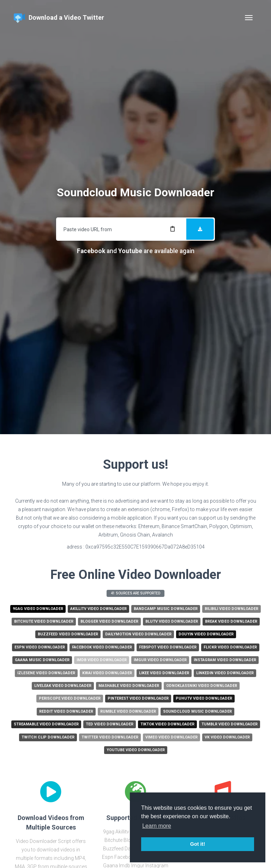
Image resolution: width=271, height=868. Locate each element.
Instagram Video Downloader (225, 660)
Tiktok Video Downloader (167, 724)
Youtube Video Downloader (136, 750)
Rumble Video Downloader (128, 711)
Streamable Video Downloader (46, 724)
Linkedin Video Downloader (225, 673)
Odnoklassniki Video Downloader (202, 686)
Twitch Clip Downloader (48, 737)
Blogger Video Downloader (109, 621)
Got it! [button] (198, 844)
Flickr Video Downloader (230, 647)
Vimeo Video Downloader (171, 737)
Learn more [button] (157, 826)
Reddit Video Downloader (66, 711)
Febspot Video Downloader (168, 647)
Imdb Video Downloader (102, 660)
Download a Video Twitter (59, 18)
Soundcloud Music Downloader (197, 711)
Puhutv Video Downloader (204, 698)
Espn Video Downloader (40, 647)
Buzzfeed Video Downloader (68, 634)
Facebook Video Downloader (102, 647)
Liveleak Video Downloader (63, 686)
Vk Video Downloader (227, 737)
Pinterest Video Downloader (138, 698)
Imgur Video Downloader (160, 660)
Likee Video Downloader (164, 673)
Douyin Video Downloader (206, 634)
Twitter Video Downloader (110, 737)
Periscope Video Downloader (70, 698)
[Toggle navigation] (249, 18)
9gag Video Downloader (38, 609)
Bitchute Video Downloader (44, 621)
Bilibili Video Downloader (231, 609)
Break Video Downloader (231, 621)
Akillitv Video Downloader (98, 609)
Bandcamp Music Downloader (166, 609)
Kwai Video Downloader (107, 673)
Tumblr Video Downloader (230, 724)
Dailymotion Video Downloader (138, 634)
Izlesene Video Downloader (46, 673)
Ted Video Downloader (110, 724)
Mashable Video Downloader (129, 686)
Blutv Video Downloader (172, 621)
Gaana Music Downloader (42, 660)
